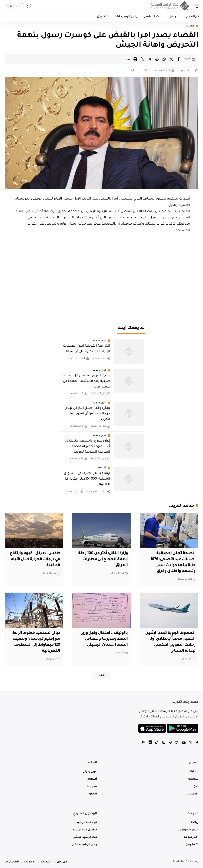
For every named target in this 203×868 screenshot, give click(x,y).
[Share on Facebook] (179, 59)
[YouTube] (183, 743)
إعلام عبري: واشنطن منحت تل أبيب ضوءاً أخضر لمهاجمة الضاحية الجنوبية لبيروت (88, 447)
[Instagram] (176, 743)
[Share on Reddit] (157, 59)
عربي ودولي (100, 341)
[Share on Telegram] (150, 59)
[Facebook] (197, 743)
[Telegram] (169, 743)
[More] (128, 59)
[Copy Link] (143, 59)
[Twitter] (191, 743)
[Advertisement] (102, 280)
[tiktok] (155, 743)
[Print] (135, 59)
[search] (29, 6)
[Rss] (162, 743)
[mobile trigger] (194, 6)
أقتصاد (102, 468)
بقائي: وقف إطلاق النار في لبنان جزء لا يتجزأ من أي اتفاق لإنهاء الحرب (87, 414)
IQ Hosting (192, 862)
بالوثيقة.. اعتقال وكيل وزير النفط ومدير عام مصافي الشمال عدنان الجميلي (103, 638)
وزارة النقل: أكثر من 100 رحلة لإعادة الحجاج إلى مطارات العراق (102, 559)
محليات (190, 26)
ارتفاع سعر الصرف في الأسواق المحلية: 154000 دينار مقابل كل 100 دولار (87, 479)
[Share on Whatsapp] (164, 59)
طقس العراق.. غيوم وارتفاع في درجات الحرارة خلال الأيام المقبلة (34, 559)
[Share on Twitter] (171, 59)
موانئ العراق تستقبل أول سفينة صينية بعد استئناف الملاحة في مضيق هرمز (86, 382)
